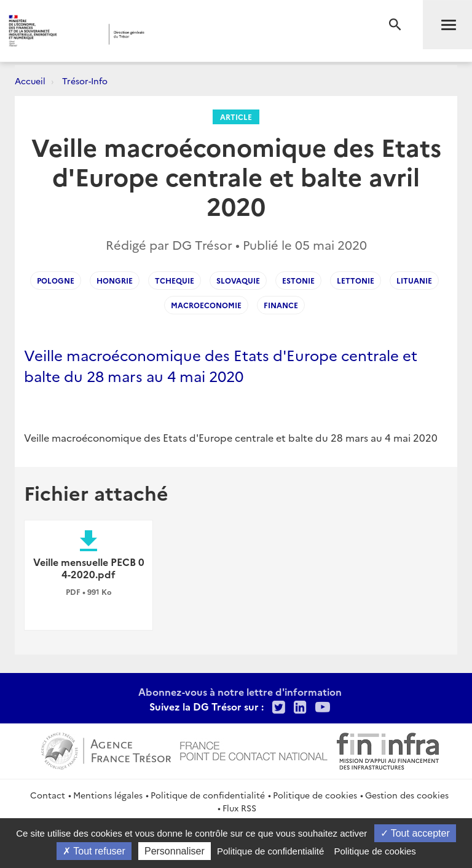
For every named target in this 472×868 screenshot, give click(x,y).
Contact (48, 795)
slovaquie (238, 280)
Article (236, 117)
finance (281, 305)
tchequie (175, 280)
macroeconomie (206, 305)
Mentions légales (108, 795)
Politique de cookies (315, 795)
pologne (56, 280)
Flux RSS (239, 808)
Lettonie (356, 280)
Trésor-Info (85, 81)
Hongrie (115, 280)
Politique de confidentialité (208, 795)
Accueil (30, 81)
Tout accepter (415, 833)
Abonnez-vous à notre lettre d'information (240, 691)
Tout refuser (94, 851)
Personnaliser (175, 851)
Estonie (298, 280)
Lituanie (414, 280)
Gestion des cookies (407, 795)
